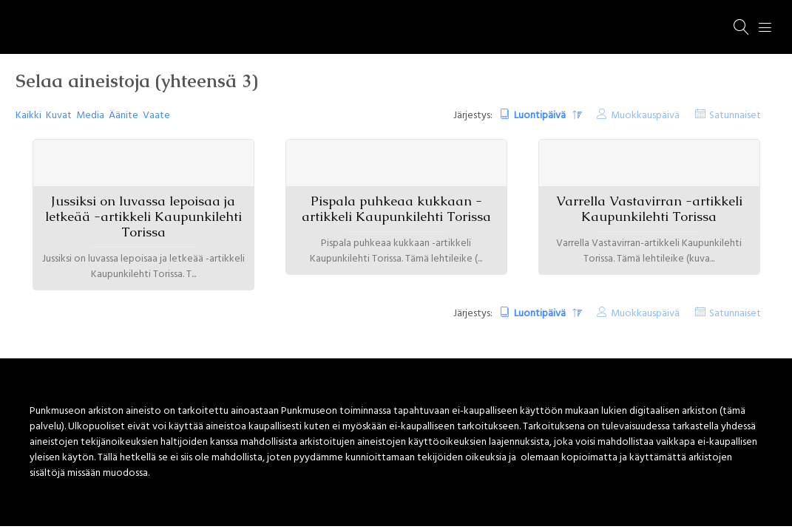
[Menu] (765, 27)
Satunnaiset (735, 116)
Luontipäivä (541, 116)
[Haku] (742, 27)
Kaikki (28, 116)
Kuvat (59, 116)
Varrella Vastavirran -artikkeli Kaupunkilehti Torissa (649, 209)
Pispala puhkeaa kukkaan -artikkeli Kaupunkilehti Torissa (396, 209)
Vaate (156, 116)
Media (90, 116)
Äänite (123, 116)
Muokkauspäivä (645, 116)
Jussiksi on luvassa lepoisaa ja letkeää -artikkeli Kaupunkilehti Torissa (143, 216)
